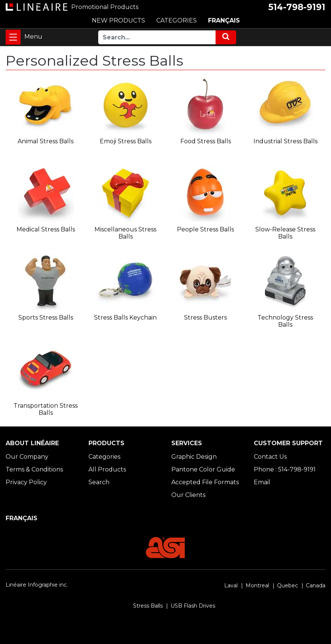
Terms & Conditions (34, 469)
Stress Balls (148, 606)
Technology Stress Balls (285, 321)
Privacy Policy (26, 482)
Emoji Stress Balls (126, 141)
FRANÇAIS (224, 20)
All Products (107, 469)
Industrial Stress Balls (285, 141)
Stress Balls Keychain (125, 317)
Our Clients (188, 495)
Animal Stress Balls (46, 141)
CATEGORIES (177, 20)
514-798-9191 (297, 7)
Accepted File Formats (205, 482)
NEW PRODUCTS (118, 20)
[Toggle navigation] (13, 37)
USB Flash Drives (193, 606)
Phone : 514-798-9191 (285, 469)
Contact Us (270, 457)
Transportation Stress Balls (46, 409)
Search (99, 482)
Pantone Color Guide (203, 469)
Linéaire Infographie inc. (37, 585)
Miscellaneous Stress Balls (125, 233)
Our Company (27, 457)
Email (262, 482)
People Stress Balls (205, 229)
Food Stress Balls (206, 141)
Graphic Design (194, 457)
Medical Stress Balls (46, 229)
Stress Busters (205, 317)
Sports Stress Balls (46, 317)
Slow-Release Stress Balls (285, 233)
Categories (104, 457)
